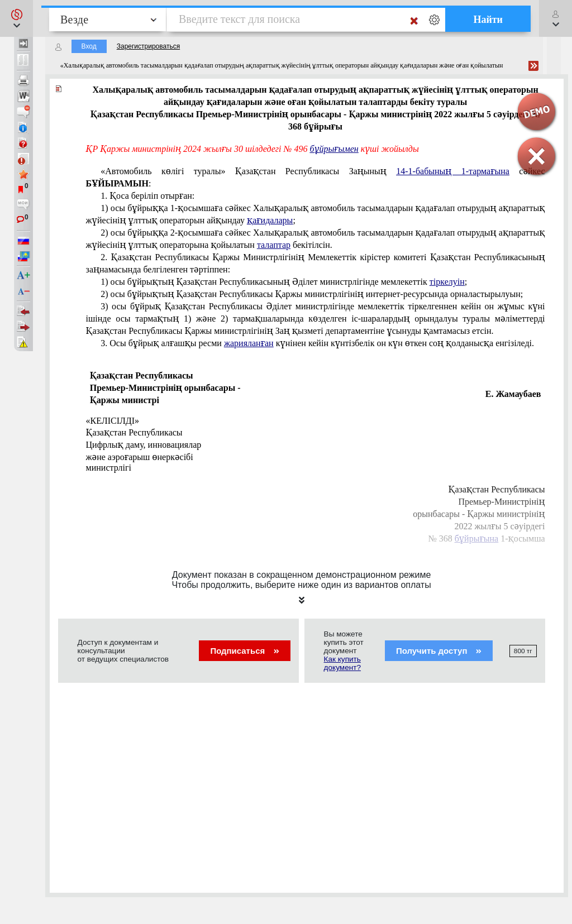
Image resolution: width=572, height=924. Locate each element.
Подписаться (244, 651)
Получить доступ (439, 651)
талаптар (274, 245)
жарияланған (249, 343)
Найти (488, 20)
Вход (89, 46)
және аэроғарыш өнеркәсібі (140, 457)
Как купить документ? (342, 663)
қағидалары (270, 220)
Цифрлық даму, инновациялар (144, 445)
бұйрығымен (334, 149)
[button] (16, 18)
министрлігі (109, 468)
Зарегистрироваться (148, 46)
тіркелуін (447, 282)
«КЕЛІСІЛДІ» (113, 421)
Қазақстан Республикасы (134, 432)
